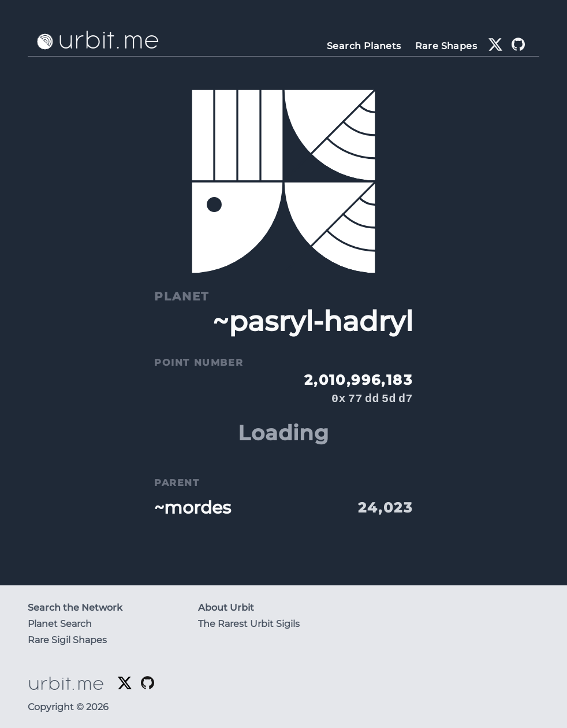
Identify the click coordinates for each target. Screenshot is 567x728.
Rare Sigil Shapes (67, 640)
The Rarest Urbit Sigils (249, 624)
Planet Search (60, 624)
